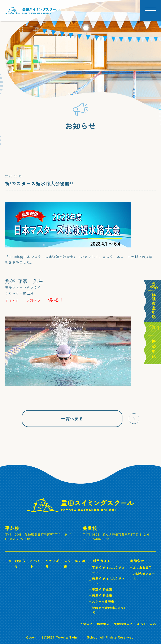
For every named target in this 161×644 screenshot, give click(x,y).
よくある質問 (142, 567)
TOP (9, 561)
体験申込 (103, 624)
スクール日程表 (103, 601)
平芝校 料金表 (102, 589)
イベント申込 (146, 624)
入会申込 (86, 624)
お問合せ (137, 561)
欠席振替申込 (123, 624)
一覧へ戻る (72, 418)
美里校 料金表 (102, 595)
